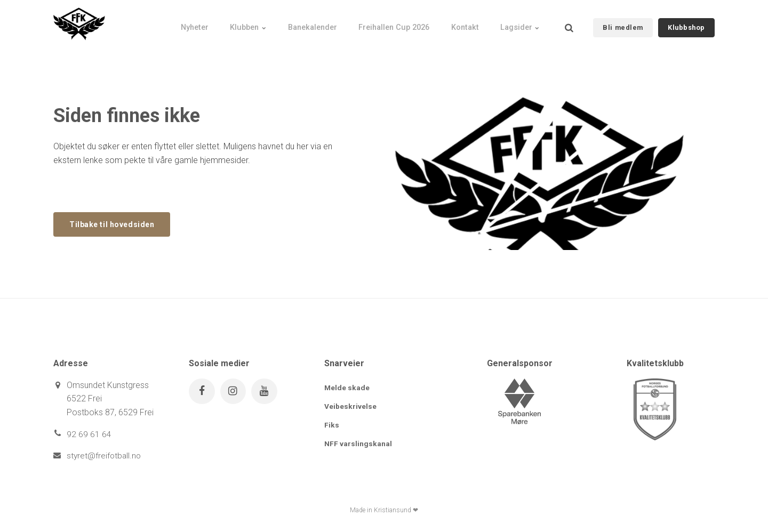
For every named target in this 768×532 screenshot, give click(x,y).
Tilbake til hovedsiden (115, 224)
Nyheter (163, 24)
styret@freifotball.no (105, 456)
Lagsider (517, 24)
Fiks (332, 426)
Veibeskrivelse (350, 407)
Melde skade (347, 388)
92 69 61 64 (89, 435)
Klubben (222, 24)
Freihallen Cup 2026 (380, 24)
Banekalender (292, 24)
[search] (569, 24)
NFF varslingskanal (358, 445)
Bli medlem (623, 24)
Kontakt (457, 24)
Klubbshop (686, 24)
